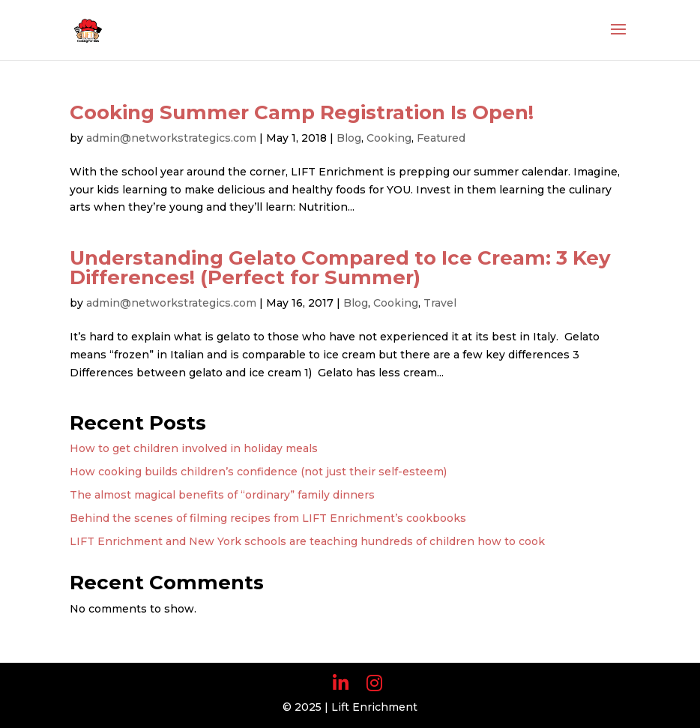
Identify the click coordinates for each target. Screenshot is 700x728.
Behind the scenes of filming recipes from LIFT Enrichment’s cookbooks (268, 518)
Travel (440, 303)
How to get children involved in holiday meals (194, 448)
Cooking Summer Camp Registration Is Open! (302, 112)
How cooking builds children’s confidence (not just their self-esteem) (258, 472)
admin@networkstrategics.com (171, 138)
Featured (441, 138)
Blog (349, 138)
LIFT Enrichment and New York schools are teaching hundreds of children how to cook (307, 541)
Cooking (389, 138)
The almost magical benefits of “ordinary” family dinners (222, 495)
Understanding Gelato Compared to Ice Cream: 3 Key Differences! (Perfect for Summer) (340, 268)
